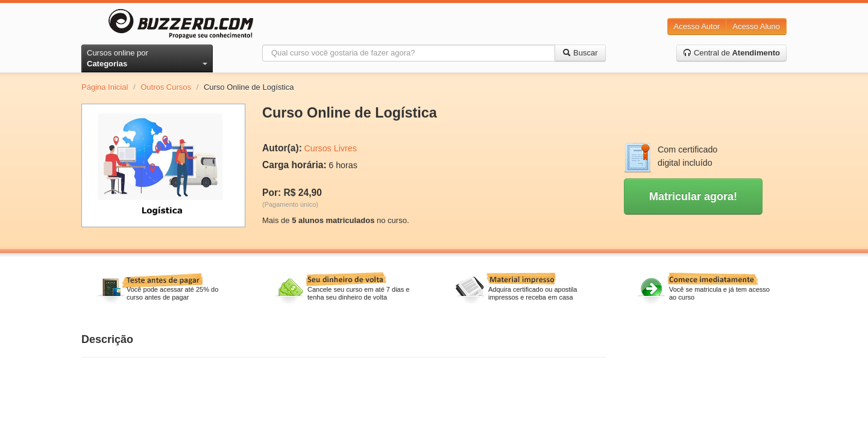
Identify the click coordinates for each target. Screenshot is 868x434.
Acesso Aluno (756, 26)
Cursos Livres (330, 148)
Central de (731, 53)
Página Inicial (105, 87)
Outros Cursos (166, 87)
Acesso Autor (697, 26)
